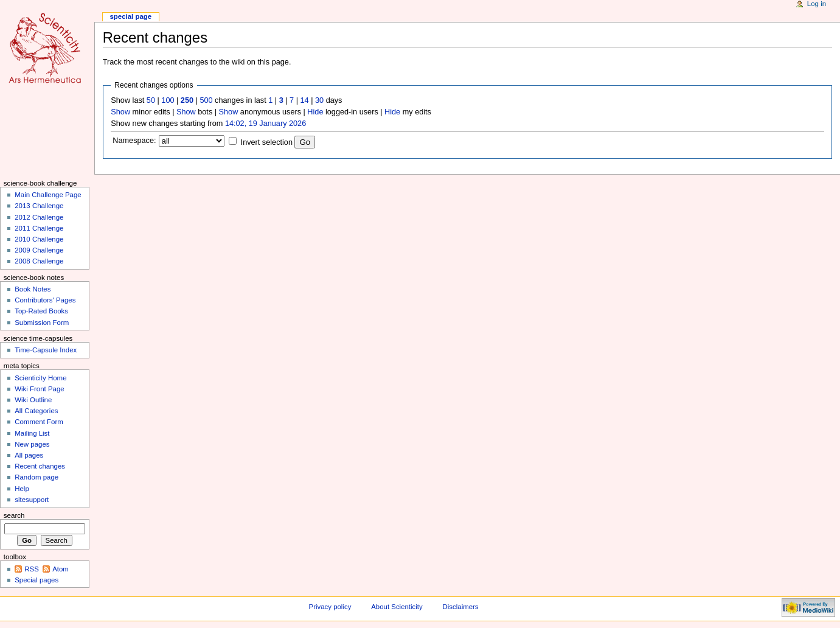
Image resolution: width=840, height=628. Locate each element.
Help (22, 489)
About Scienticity (397, 607)
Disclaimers (461, 607)
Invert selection (267, 142)
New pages (32, 444)
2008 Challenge (39, 261)
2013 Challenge (39, 206)
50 (151, 100)
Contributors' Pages (45, 300)
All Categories (36, 411)
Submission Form (42, 323)
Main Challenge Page (48, 195)
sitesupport (32, 500)
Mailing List (32, 433)
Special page (130, 16)
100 (168, 100)
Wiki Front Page (39, 389)
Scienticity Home (40, 378)
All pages (29, 455)
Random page (36, 477)
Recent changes (40, 466)
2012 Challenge (39, 217)
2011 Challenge (39, 228)
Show (120, 112)
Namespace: (134, 141)
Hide (315, 112)
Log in (817, 4)
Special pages (36, 580)
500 (206, 100)
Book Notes (33, 289)
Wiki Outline (33, 400)
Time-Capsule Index (46, 350)
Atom (61, 569)
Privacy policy (330, 607)
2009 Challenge (39, 250)
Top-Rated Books (41, 311)
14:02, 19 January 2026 (266, 124)
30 (319, 100)
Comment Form (39, 422)
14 (305, 100)
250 (187, 100)
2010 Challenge (39, 239)
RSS (32, 569)
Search (14, 515)
